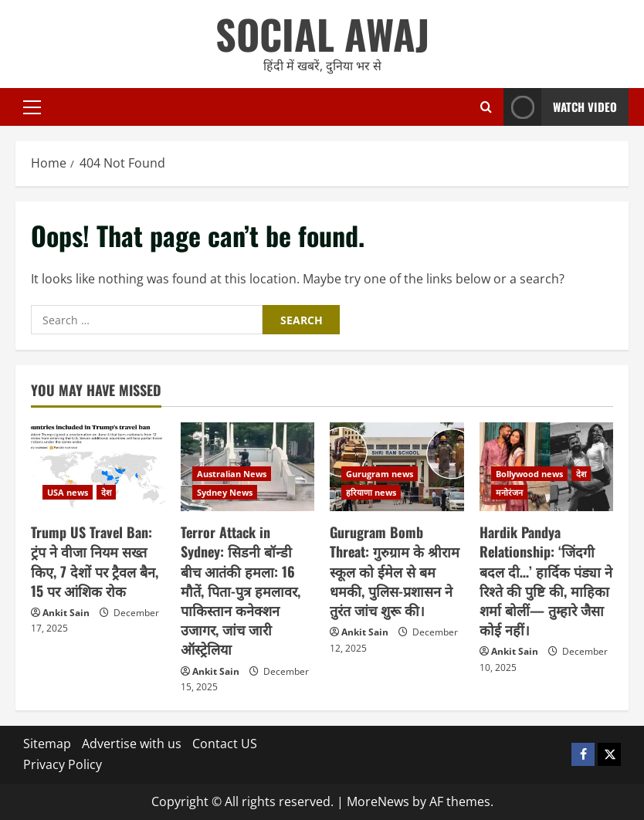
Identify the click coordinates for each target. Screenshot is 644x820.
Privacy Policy (63, 764)
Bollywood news (529, 474)
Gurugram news (380, 474)
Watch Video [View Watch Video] (560, 107)
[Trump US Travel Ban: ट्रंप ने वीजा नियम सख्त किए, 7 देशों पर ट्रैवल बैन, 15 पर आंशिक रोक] (98, 467)
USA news (68, 492)
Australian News (232, 474)
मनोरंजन (509, 492)
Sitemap (47, 744)
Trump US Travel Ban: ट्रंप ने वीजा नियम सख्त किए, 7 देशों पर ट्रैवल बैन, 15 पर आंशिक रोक (95, 561)
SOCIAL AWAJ (322, 34)
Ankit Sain (66, 613)
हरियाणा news (371, 492)
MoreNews (378, 801)
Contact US (225, 744)
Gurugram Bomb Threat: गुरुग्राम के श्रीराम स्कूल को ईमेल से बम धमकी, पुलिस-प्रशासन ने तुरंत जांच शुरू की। (395, 571)
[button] (32, 107)
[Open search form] (486, 107)
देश (106, 492)
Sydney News (225, 492)
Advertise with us (132, 744)
